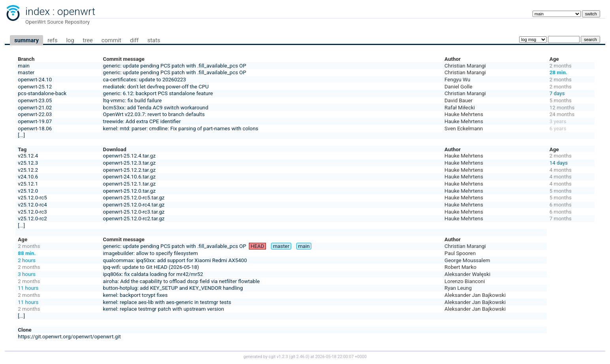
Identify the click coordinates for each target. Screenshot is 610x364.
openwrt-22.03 (35, 114)
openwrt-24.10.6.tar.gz (129, 177)
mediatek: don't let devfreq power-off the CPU (156, 87)
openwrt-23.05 (35, 100)
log (70, 40)
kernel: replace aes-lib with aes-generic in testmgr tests (167, 302)
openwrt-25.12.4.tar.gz (129, 156)
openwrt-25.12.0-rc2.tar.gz (134, 219)
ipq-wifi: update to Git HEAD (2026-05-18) (151, 267)
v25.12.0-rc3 (32, 212)
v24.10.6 (28, 177)
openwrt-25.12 (35, 87)
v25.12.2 (28, 170)
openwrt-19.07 (35, 121)
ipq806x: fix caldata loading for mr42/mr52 (153, 274)
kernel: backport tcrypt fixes (136, 295)
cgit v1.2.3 (278, 357)
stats (154, 40)
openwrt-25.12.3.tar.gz (129, 163)
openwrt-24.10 (35, 80)
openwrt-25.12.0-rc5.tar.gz (134, 198)
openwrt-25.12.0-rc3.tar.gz (134, 212)
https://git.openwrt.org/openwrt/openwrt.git (69, 337)
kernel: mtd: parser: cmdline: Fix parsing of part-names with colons (181, 129)
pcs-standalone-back (42, 93)
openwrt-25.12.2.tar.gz (129, 170)
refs (52, 40)
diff (134, 40)
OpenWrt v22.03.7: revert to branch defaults (154, 114)
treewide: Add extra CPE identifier (142, 121)
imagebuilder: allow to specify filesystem (151, 253)
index (38, 11)
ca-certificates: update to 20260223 (145, 80)
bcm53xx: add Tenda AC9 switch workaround (156, 108)
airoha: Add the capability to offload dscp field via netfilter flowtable (182, 281)
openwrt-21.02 (35, 108)
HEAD (257, 246)
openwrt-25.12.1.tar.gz (129, 184)
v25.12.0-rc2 (32, 219)
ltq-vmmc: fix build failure (133, 100)
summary (26, 40)
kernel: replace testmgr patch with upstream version (164, 309)
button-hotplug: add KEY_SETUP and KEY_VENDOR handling (173, 288)
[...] (21, 135)
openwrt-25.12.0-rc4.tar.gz (134, 205)
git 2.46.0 (299, 357)
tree (88, 40)
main (24, 66)
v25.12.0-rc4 (32, 205)
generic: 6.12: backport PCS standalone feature (158, 93)
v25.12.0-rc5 (32, 198)
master (26, 72)
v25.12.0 (28, 191)
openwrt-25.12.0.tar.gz (129, 191)
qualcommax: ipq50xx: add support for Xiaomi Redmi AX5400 (175, 260)
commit (111, 40)
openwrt (76, 11)
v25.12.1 (28, 184)
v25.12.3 (28, 163)
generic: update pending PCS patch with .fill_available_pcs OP (175, 66)
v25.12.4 (28, 156)
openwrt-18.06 (35, 129)
